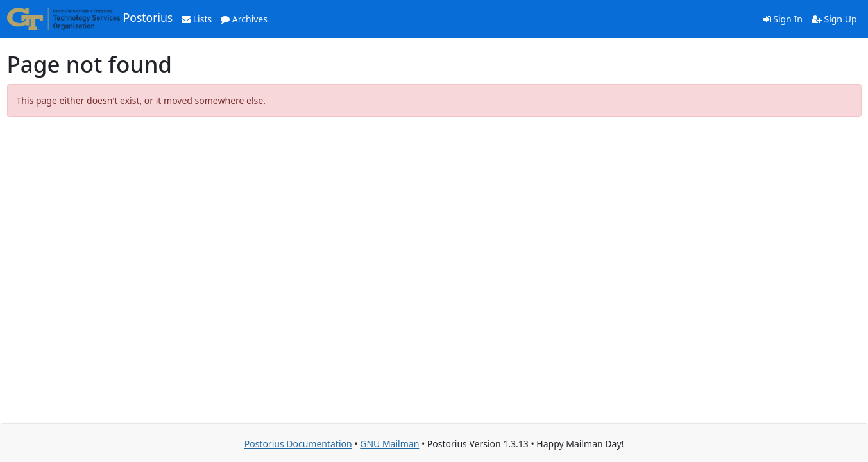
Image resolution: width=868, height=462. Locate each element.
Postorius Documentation (298, 444)
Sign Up (834, 19)
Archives (244, 19)
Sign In (783, 19)
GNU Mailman (389, 444)
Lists (197, 19)
